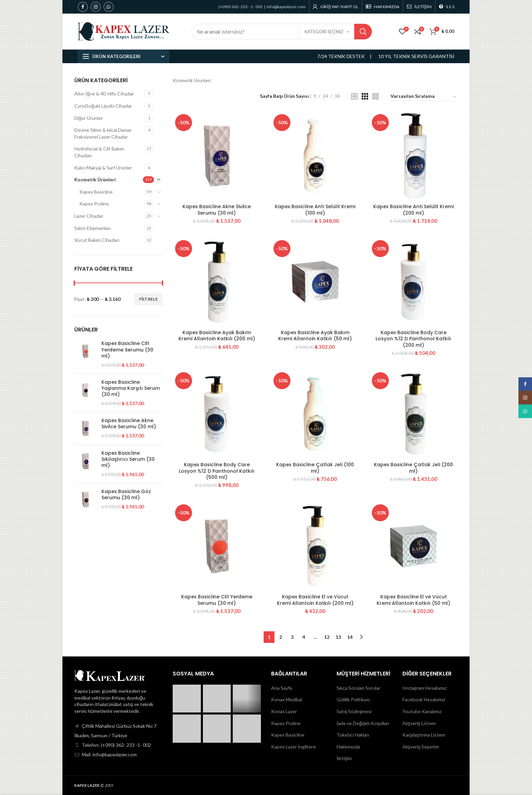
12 (327, 637)
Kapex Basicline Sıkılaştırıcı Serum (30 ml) (128, 459)
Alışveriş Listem (419, 723)
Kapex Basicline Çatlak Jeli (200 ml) (413, 468)
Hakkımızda (348, 747)
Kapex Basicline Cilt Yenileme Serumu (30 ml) (217, 600)
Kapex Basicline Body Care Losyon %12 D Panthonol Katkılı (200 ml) (413, 339)
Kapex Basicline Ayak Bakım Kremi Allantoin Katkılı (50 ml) (315, 336)
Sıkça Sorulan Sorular (358, 688)
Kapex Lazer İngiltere (293, 747)
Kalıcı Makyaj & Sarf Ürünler (103, 168)
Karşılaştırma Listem (424, 735)
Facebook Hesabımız (424, 699)
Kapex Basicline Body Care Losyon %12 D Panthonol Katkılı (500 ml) (217, 471)
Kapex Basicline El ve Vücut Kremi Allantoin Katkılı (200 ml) (315, 600)
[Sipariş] (424, 97)
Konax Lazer (284, 711)
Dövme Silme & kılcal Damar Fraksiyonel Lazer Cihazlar (103, 133)
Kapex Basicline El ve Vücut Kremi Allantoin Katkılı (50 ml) (413, 600)
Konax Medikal (287, 699)
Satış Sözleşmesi (354, 711)
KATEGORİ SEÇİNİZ (324, 32)
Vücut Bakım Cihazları (97, 240)
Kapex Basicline (96, 192)
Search (363, 32)
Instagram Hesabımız (424, 688)
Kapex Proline (94, 204)
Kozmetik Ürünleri (95, 179)
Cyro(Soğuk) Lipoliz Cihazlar (103, 106)
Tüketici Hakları (353, 735)
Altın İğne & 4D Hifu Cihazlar (104, 94)
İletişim (344, 758)
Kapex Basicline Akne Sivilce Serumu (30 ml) (217, 210)
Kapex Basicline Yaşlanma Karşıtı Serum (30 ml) (131, 388)
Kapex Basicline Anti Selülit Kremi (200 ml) (413, 210)
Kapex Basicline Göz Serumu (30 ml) (126, 494)
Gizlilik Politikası (353, 699)
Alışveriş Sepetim (421, 747)
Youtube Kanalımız (422, 711)
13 (338, 637)
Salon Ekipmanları (92, 228)
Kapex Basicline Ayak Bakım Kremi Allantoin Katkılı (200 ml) (217, 336)
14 (350, 637)
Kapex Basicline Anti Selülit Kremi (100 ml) (315, 210)
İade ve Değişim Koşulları (363, 723)
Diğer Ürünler (89, 118)
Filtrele (148, 299)
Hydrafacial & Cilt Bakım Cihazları (99, 152)
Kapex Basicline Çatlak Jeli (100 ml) (315, 468)
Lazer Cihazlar (89, 216)
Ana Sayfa (282, 688)
